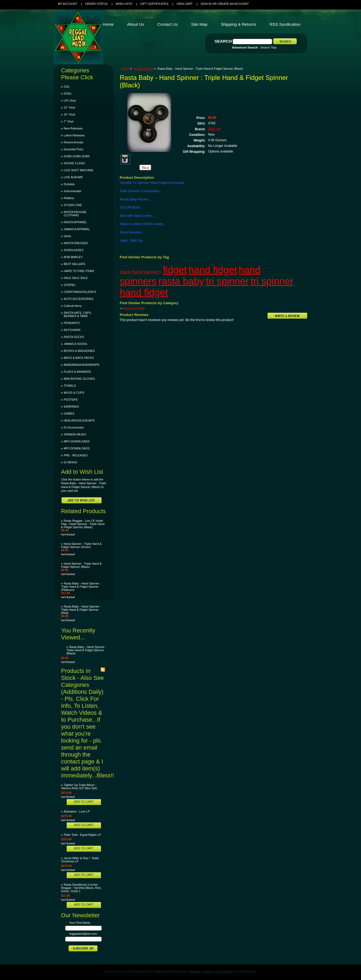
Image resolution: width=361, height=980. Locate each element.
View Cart (185, 4)
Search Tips (268, 47)
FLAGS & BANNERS (77, 372)
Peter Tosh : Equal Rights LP (82, 835)
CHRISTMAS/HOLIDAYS (80, 292)
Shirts (67, 236)
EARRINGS (71, 407)
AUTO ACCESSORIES (79, 299)
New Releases (73, 128)
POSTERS (71, 400)
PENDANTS (72, 323)
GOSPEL (70, 285)
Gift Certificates (154, 4)
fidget (175, 270)
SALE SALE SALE (76, 278)
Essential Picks (74, 149)
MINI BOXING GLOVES (79, 379)
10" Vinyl (69, 114)
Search (223, 41)
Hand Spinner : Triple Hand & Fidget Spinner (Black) (81, 565)
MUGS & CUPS (74, 393)
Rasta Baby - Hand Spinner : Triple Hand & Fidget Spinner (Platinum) (81, 587)
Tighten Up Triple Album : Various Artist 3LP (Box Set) (79, 787)
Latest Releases (74, 135)
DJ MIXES (70, 462)
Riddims (69, 198)
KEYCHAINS (72, 330)
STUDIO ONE (73, 205)
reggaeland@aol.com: (83, 934)
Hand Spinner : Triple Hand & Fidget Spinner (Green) (81, 545)
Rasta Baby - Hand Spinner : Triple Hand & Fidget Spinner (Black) (86, 650)
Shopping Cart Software (218, 971)
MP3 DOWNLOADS (77, 448)
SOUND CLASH (74, 163)
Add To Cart (84, 802)
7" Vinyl (69, 121)
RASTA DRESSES (76, 243)
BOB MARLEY (73, 257)
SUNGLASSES (74, 250)
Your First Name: (80, 923)
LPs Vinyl (70, 100)
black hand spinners (140, 272)
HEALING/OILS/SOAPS (79, 420)
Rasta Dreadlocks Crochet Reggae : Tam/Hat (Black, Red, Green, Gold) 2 (81, 888)
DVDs (67, 94)
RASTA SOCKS (74, 337)
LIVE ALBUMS (73, 177)
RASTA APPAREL (75, 222)
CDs (67, 87)
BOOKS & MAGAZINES (79, 351)
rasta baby (181, 281)
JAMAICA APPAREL (77, 229)
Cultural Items (73, 306)
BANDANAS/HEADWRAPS (82, 365)
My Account (67, 4)
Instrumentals (72, 191)
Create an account (233, 4)
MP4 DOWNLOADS (77, 441)
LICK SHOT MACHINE (78, 170)
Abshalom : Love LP (77, 811)
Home (125, 69)
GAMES (69, 413)
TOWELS (70, 386)
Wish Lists (124, 4)
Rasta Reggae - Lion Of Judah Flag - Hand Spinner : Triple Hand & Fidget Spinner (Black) (83, 524)
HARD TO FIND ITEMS (79, 271)
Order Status (96, 4)
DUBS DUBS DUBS (77, 156)
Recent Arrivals (74, 142)
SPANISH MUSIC (75, 434)
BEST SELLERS (74, 264)
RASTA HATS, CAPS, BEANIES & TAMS (78, 314)
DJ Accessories (74, 427)
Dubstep (69, 184)
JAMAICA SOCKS (76, 344)
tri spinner (227, 281)
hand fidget (213, 270)
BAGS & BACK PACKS (79, 358)
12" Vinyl (69, 107)
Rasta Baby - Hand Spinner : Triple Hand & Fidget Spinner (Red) (81, 610)
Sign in (206, 4)
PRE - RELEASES (76, 455)
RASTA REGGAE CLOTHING (75, 214)
